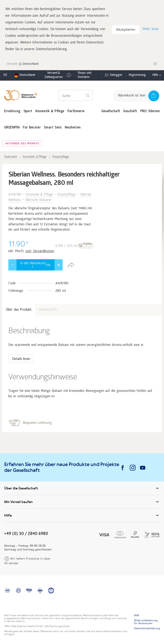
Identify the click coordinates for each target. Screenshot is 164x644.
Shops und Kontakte (85, 75)
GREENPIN (12, 128)
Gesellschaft (111, 111)
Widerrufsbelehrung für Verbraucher (146, 622)
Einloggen (116, 75)
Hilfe (155, 75)
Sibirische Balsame (38, 200)
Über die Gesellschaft (82, 488)
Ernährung (12, 111)
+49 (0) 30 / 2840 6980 (26, 533)
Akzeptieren (126, 30)
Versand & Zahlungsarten (58, 75)
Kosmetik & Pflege (50, 111)
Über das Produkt (19, 310)
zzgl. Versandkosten (40, 251)
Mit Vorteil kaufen (82, 502)
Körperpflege (67, 195)
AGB (136, 615)
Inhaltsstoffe (48, 310)
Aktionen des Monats (22, 144)
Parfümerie (76, 111)
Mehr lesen (151, 29)
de (5, 75)
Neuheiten (73, 128)
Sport (28, 111)
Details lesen (21, 359)
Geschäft (130, 111)
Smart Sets (53, 128)
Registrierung (137, 75)
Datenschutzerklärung (147, 628)
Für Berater (32, 128)
